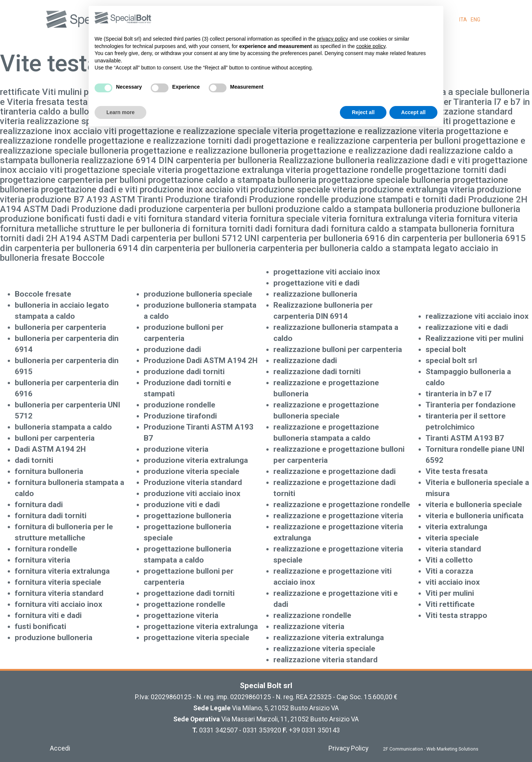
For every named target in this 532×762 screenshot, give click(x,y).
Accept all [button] (413, 112)
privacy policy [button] (332, 39)
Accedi (60, 748)
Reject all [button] (363, 112)
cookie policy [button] (371, 46)
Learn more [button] (120, 112)
